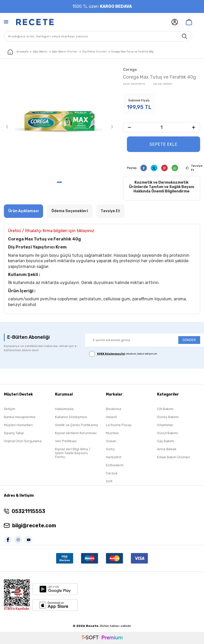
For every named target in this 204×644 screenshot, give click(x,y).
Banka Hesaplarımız (20, 417)
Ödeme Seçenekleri (70, 211)
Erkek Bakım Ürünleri (174, 457)
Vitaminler (165, 425)
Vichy (110, 449)
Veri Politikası (66, 441)
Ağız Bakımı (40, 52)
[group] (60, 122)
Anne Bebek (167, 449)
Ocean (111, 441)
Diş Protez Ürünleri (94, 52)
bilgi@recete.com (34, 525)
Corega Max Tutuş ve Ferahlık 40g (132, 52)
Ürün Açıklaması (23, 211)
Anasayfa (18, 52)
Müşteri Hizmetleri (18, 425)
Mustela (112, 433)
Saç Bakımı (166, 441)
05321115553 (28, 511)
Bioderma (114, 409)
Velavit (111, 417)
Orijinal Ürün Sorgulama (23, 441)
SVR (109, 481)
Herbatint (114, 457)
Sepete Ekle (164, 144)
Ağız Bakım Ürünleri (65, 52)
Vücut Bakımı (167, 433)
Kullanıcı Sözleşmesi (71, 417)
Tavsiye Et (197, 168)
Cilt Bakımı (165, 409)
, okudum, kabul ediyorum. (123, 354)
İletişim (10, 409)
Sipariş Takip (14, 433)
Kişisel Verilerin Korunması (76, 433)
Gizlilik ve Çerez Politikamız (77, 425)
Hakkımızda (64, 409)
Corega (130, 70)
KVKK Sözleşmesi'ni (111, 354)
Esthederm (115, 465)
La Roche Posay (119, 425)
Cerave (112, 473)
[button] (59, 182)
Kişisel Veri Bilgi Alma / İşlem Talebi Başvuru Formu (73, 453)
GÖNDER (189, 340)
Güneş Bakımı (168, 417)
